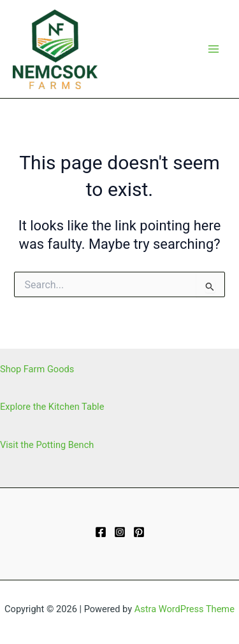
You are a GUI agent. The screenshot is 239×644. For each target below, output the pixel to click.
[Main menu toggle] (214, 49)
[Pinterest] (139, 532)
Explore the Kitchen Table (52, 407)
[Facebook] (101, 532)
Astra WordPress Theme (185, 609)
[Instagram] (120, 532)
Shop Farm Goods (37, 369)
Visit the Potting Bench (47, 445)
